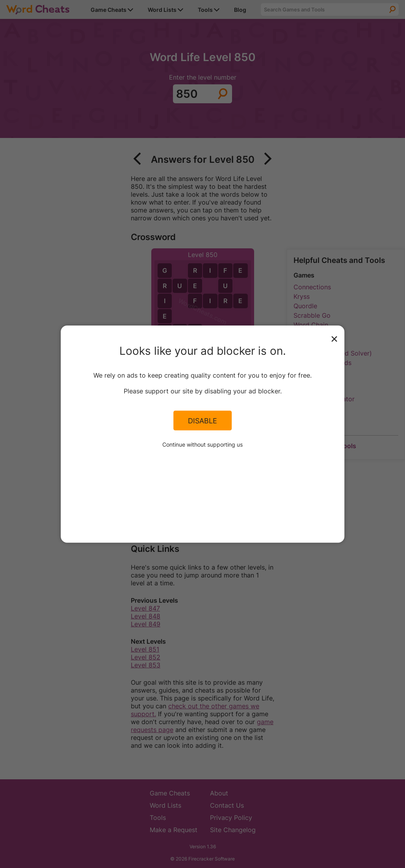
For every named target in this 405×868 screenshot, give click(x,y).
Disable (202, 421)
